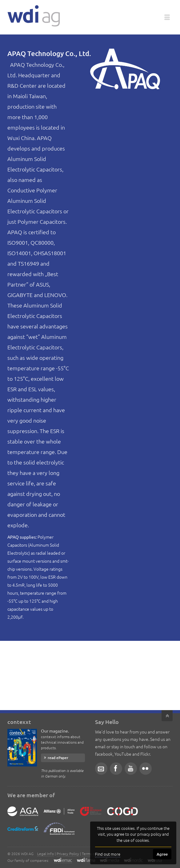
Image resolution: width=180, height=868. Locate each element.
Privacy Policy (68, 854)
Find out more (108, 854)
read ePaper (58, 758)
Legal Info (46, 854)
